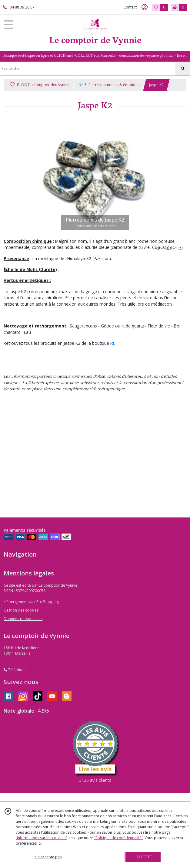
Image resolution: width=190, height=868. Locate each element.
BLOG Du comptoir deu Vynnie (40, 85)
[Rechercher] (183, 69)
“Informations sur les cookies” (41, 838)
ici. (113, 343)
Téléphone (15, 670)
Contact (130, 7)
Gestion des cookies (21, 610)
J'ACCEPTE (143, 857)
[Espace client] (145, 7)
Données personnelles (23, 619)
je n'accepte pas (48, 857)
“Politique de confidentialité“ (118, 838)
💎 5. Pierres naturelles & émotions (109, 85)
